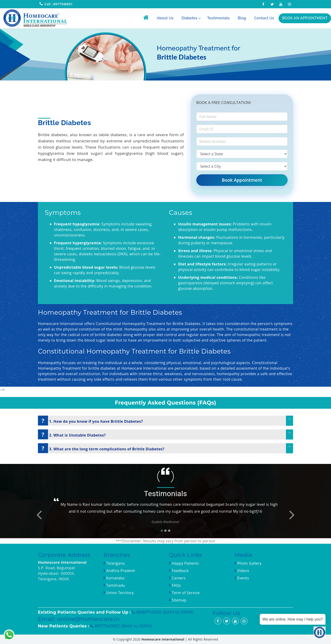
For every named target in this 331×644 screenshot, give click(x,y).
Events (243, 578)
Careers (178, 578)
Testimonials (218, 18)
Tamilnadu (115, 585)
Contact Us (264, 18)
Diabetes (190, 18)
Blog (242, 18)
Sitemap (178, 600)
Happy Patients (185, 563)
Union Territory (119, 593)
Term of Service (185, 593)
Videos (243, 571)
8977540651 (108, 626)
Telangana (115, 563)
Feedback (180, 571)
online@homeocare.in (88, 619)
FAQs (176, 585)
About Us (165, 18)
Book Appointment (242, 180)
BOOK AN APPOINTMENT (305, 18)
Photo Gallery (249, 563)
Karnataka (115, 578)
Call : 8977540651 (58, 4)
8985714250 (150, 612)
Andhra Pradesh (120, 571)
